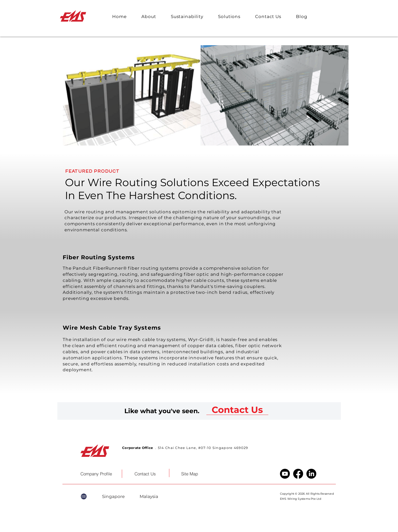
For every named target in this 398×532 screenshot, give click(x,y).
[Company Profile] (96, 474)
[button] (149, 17)
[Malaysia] (149, 496)
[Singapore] (113, 496)
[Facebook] (298, 474)
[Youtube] (285, 474)
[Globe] (84, 496)
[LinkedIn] (311, 474)
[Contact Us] (237, 410)
